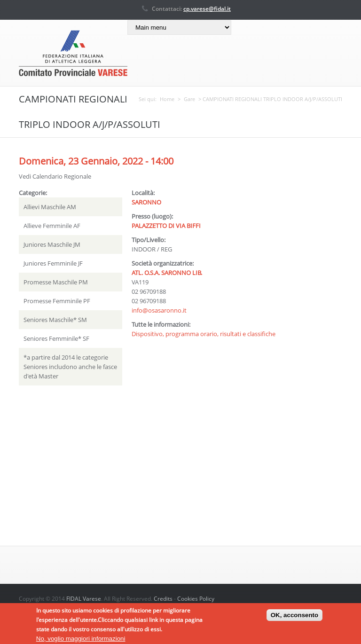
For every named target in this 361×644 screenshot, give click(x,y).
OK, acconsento (294, 617)
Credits (163, 599)
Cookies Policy (196, 599)
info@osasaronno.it (159, 310)
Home (167, 99)
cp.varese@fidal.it (207, 9)
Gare (189, 99)
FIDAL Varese (84, 599)
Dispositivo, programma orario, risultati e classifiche (204, 334)
